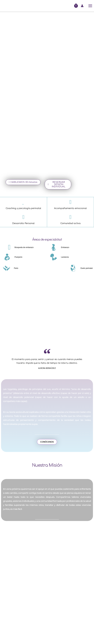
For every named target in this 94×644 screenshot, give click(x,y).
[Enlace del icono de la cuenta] (82, 6)
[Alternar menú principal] (90, 6)
